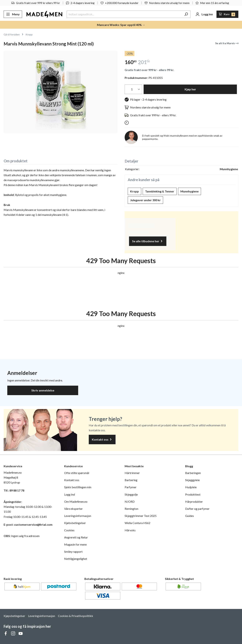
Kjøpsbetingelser (14, 616)
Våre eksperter (73, 509)
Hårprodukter (194, 501)
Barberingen (193, 473)
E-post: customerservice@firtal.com (28, 524)
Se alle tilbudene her (148, 241)
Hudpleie (191, 487)
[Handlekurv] (228, 14)
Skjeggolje (131, 494)
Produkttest (193, 494)
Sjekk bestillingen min (78, 487)
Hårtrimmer (132, 473)
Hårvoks (130, 530)
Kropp (134, 191)
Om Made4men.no (76, 501)
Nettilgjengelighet (76, 559)
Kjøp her (190, 89)
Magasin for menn (75, 544)
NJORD (130, 501)
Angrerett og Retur (76, 537)
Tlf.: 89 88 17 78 (14, 490)
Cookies (69, 530)
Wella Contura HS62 (137, 523)
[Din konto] (204, 14)
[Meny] (13, 14)
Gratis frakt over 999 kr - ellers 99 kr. (149, 70)
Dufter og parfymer (197, 509)
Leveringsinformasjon (78, 516)
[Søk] (186, 14)
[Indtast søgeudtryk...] (124, 14)
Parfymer (131, 487)
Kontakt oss (102, 440)
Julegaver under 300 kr (145, 200)
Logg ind (70, 494)
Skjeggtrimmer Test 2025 (141, 516)
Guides (190, 516)
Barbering (131, 480)
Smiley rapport (73, 552)
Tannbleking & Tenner (160, 191)
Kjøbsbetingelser (75, 523)
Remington (131, 509)
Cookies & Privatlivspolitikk (76, 616)
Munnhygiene (190, 191)
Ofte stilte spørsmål (77, 473)
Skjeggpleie (192, 480)
